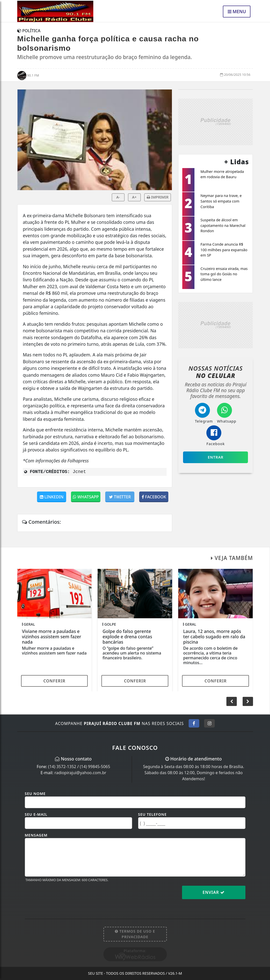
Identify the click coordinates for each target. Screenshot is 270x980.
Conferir (54, 681)
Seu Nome (35, 794)
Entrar (216, 457)
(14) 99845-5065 (95, 767)
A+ (134, 197)
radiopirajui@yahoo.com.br (80, 773)
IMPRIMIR (158, 197)
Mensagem (36, 835)
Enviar (214, 892)
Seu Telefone (152, 814)
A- (118, 197)
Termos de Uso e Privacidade (135, 934)
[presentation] (63, 896)
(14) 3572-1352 (62, 767)
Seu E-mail (36, 814)
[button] (248, 701)
